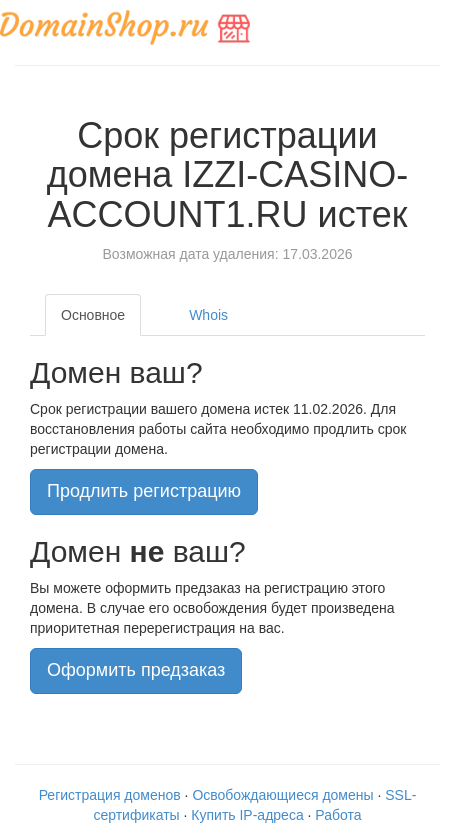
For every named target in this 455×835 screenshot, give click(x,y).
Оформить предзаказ (136, 670)
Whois (208, 315)
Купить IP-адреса (247, 815)
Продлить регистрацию (144, 491)
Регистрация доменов (110, 795)
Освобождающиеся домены (282, 795)
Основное (93, 315)
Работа (338, 815)
